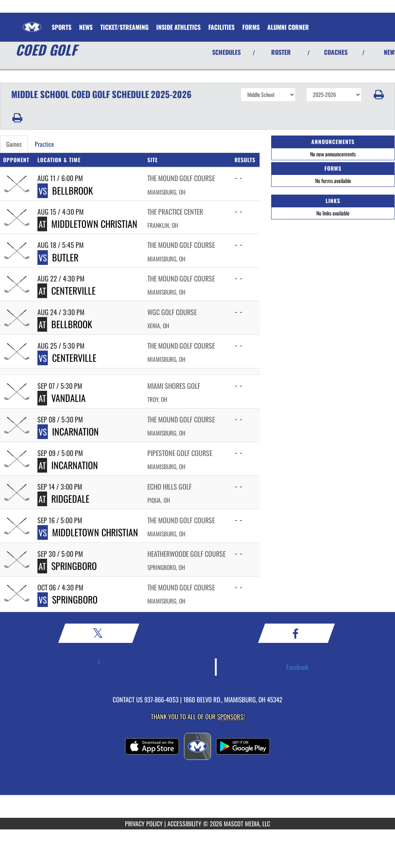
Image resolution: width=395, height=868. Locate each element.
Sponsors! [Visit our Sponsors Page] (231, 716)
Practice (44, 144)
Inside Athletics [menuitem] (178, 27)
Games (14, 144)
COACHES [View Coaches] (336, 52)
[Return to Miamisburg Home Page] (32, 22)
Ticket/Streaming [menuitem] (124, 27)
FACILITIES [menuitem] (221, 27)
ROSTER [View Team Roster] (281, 52)
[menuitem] (86, 27)
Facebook (297, 667)
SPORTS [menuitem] (62, 27)
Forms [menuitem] (251, 27)
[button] (378, 95)
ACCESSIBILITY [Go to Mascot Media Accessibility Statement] (184, 824)
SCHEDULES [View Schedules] (226, 52)
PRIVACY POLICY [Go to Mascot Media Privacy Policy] (144, 824)
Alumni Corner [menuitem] (288, 27)
